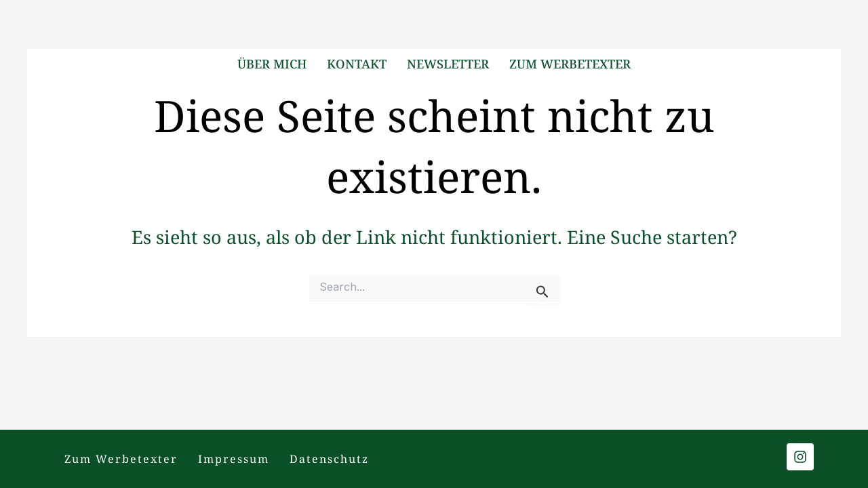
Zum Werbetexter (570, 64)
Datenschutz (329, 459)
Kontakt (357, 64)
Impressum (234, 459)
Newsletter (448, 64)
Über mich (272, 64)
